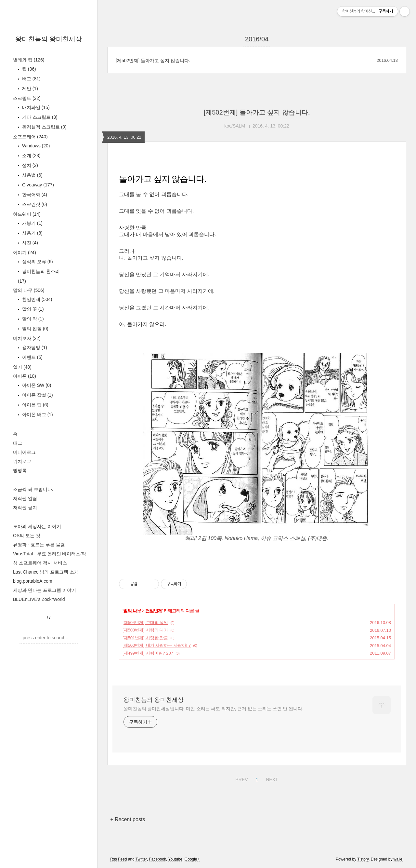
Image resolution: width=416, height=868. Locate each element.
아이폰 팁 (35, 405)
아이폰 (25, 376)
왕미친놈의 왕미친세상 (49, 39)
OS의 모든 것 (27, 536)
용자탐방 (34, 347)
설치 (29, 165)
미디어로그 (24, 452)
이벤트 (32, 357)
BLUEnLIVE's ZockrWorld (39, 599)
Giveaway (37, 185)
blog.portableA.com (33, 581)
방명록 (20, 470)
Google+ (192, 859)
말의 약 (32, 319)
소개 (31, 156)
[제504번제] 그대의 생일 (145, 623)
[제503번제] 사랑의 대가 (145, 630)
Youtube (175, 859)
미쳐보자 (27, 338)
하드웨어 (27, 214)
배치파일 (35, 107)
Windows (35, 146)
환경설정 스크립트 (44, 127)
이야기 (25, 252)
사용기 (32, 233)
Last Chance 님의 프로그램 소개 (46, 572)
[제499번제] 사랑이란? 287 (148, 653)
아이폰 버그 (37, 414)
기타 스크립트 (39, 117)
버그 (31, 79)
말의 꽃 (32, 309)
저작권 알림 (25, 498)
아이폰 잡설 (37, 395)
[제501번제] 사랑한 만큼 (145, 638)
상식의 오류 (37, 262)
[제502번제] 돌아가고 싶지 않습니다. (153, 61)
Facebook (157, 859)
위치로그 (22, 461)
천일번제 (36, 299)
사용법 (32, 175)
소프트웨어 (30, 137)
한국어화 (34, 195)
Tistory (363, 859)
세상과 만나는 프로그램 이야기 (45, 590)
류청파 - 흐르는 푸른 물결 (39, 545)
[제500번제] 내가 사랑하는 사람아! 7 (157, 645)
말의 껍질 (35, 329)
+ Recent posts (128, 819)
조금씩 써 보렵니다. (33, 489)
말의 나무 (29, 290)
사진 (29, 243)
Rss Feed (118, 859)
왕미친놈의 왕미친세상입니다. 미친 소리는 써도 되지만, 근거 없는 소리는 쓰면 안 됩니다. (213, 709)
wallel (398, 859)
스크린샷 (34, 204)
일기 (22, 367)
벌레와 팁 (29, 60)
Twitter (141, 859)
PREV (241, 779)
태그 (18, 443)
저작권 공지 (25, 508)
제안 (29, 88)
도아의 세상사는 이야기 (37, 526)
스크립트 (27, 98)
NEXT (271, 779)
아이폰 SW (36, 385)
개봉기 (32, 223)
